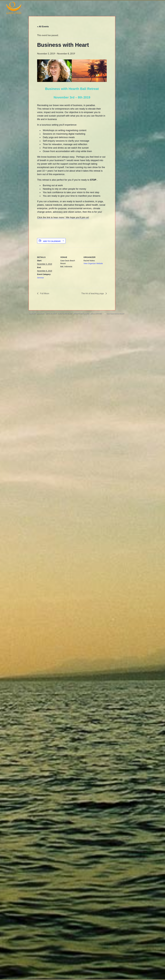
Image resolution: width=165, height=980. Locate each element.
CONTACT (32, 314)
